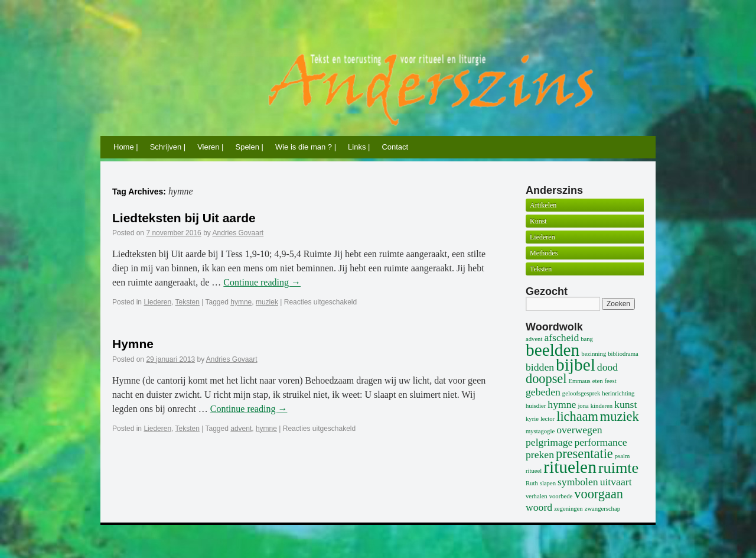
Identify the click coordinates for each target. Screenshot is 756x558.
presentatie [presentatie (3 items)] (584, 454)
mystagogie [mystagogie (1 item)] (540, 431)
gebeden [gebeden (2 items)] (543, 392)
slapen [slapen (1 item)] (548, 483)
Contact (395, 147)
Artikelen (543, 205)
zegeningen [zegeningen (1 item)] (568, 509)
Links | (359, 147)
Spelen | (249, 147)
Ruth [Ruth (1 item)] (532, 483)
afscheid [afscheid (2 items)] (561, 338)
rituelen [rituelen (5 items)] (570, 467)
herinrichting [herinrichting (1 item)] (618, 393)
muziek (267, 302)
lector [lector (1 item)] (548, 419)
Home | (126, 147)
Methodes (544, 253)
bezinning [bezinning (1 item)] (594, 354)
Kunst (538, 221)
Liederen (157, 302)
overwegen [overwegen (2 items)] (579, 430)
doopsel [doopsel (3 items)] (546, 379)
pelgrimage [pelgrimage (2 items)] (549, 442)
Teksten (188, 302)
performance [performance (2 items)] (600, 442)
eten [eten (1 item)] (598, 381)
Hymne (133, 344)
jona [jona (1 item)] (583, 406)
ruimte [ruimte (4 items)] (618, 468)
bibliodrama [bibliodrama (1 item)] (623, 354)
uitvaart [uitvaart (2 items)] (616, 482)
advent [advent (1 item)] (534, 339)
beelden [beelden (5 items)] (553, 350)
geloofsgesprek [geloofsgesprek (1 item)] (581, 393)
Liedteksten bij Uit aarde (184, 218)
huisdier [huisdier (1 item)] (536, 406)
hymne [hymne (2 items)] (562, 404)
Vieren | (210, 147)
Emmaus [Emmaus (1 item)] (579, 381)
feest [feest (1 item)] (611, 381)
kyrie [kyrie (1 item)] (532, 419)
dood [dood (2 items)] (607, 367)
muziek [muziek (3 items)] (620, 416)
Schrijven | (168, 147)
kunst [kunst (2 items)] (625, 404)
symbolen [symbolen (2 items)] (578, 482)
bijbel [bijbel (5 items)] (576, 365)
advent (241, 429)
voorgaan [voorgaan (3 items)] (599, 494)
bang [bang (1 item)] (587, 339)
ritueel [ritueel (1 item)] (534, 471)
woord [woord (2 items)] (539, 507)
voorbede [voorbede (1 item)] (561, 496)
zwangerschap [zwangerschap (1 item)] (602, 509)
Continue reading (262, 282)
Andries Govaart (238, 233)
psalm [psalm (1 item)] (622, 456)
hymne (241, 302)
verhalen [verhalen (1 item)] (537, 496)
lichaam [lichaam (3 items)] (577, 416)
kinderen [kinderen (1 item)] (602, 406)
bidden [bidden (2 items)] (540, 367)
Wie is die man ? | (306, 147)
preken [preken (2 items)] (540, 455)
